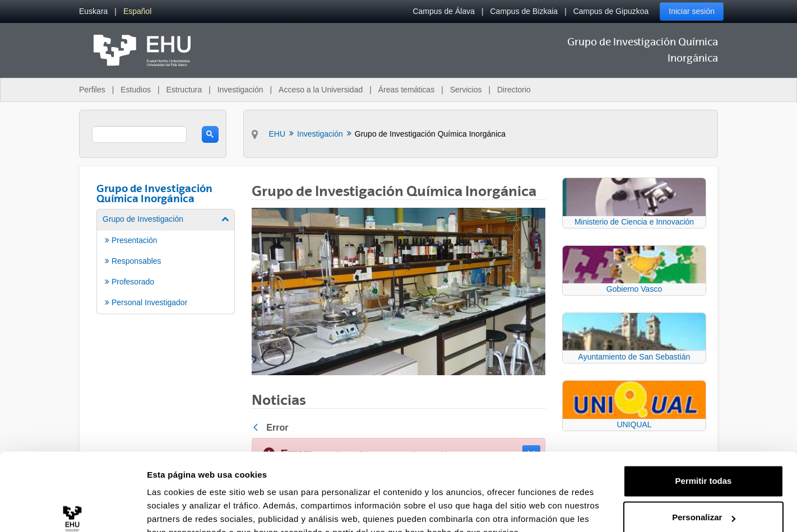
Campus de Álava (444, 11)
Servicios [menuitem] (466, 90)
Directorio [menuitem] (514, 90)
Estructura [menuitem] (184, 90)
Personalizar (704, 464)
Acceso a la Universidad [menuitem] (321, 90)
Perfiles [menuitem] (92, 90)
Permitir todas (704, 428)
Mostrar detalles (180, 510)
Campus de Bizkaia (524, 11)
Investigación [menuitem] (240, 90)
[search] (139, 134)
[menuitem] (93, 11)
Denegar (703, 501)
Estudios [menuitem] (136, 90)
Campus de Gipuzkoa (611, 11)
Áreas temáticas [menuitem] (406, 90)
